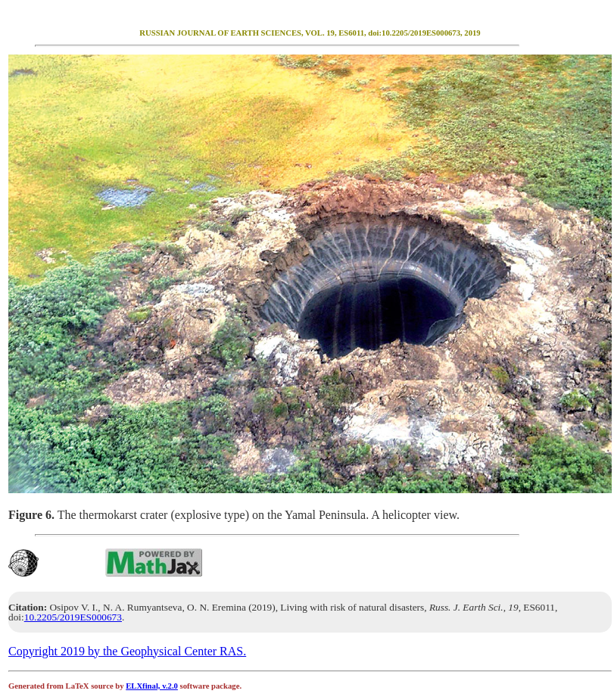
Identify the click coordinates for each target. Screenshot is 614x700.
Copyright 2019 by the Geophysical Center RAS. (127, 651)
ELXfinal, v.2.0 (152, 686)
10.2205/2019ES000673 (73, 617)
